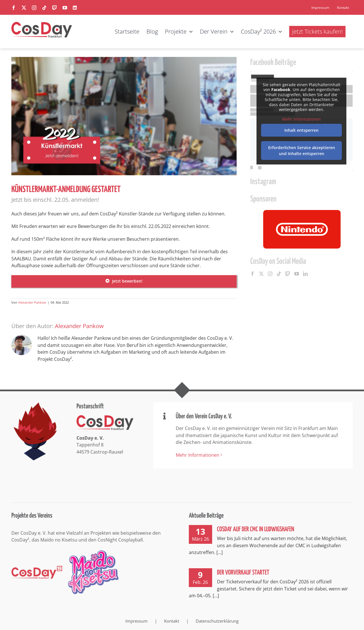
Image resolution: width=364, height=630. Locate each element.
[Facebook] (253, 274)
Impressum (136, 621)
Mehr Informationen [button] (301, 119)
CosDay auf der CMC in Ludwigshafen (256, 529)
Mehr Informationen (197, 455)
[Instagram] (270, 274)
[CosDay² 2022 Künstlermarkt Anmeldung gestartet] (124, 116)
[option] (301, 229)
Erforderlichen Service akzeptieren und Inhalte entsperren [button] (302, 151)
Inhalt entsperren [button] (301, 130)
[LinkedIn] (305, 274)
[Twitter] (261, 274)
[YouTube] (297, 274)
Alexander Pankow (32, 302)
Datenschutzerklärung (217, 621)
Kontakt (172, 621)
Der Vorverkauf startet (243, 573)
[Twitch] (288, 274)
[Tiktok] (279, 274)
